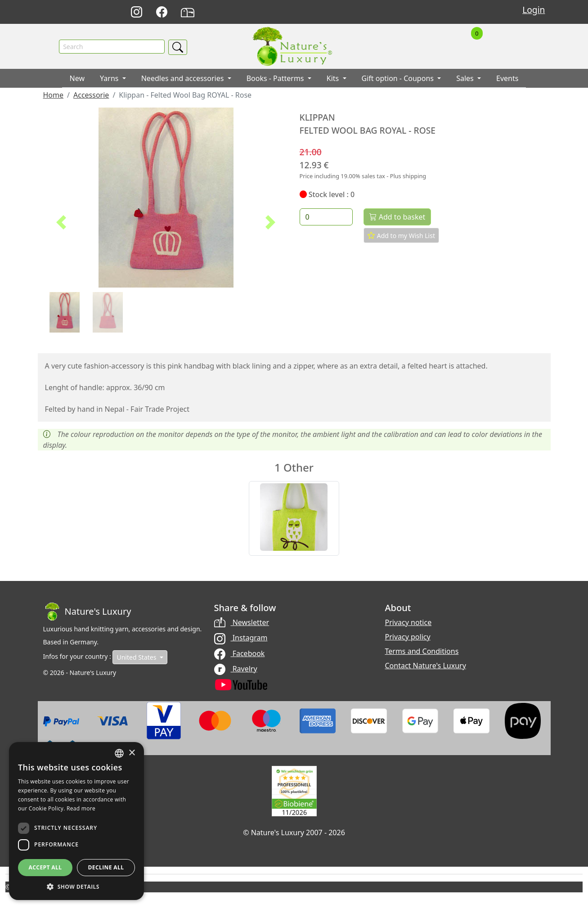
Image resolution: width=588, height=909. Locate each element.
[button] (62, 223)
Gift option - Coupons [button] (399, 79)
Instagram (241, 638)
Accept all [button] (45, 867)
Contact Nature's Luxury (426, 666)
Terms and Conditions (422, 651)
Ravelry (236, 669)
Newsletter (242, 622)
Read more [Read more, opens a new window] (81, 808)
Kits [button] (334, 79)
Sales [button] (466, 79)
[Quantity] (326, 217)
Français (418, 12)
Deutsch (379, 12)
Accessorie (91, 95)
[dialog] (76, 821)
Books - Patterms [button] (276, 79)
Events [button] (507, 79)
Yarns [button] (110, 79)
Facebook (240, 653)
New (77, 79)
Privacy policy (408, 637)
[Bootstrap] (87, 612)
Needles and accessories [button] (184, 79)
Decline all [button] (106, 867)
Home (54, 95)
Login (534, 10)
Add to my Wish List (401, 235)
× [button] (132, 753)
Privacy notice (408, 622)
